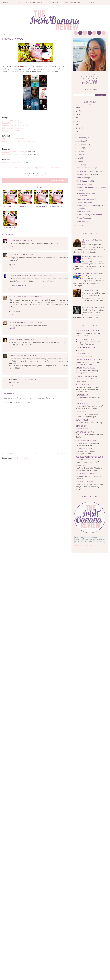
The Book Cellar (84, 412)
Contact (92, 3)
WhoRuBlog (82, 403)
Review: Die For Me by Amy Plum (90, 171)
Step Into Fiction (84, 449)
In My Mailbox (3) (84, 178)
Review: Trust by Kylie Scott (94, 307)
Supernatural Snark (86, 474)
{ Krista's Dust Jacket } (86, 440)
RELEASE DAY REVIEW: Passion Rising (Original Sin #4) (87, 444)
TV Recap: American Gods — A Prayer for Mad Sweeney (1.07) (87, 461)
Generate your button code (84, 545)
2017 (78, 111)
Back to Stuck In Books (84, 356)
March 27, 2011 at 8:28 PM (32, 297)
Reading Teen (82, 420)
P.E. (10, 240)
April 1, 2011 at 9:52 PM (27, 379)
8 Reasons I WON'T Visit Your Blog (89, 423)
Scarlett (11, 339)
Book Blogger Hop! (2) (86, 181)
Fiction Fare (82, 395)
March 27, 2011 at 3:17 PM (23, 254)
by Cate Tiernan (11, 131)
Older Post (63, 453)
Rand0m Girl (22, 286)
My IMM (12, 328)
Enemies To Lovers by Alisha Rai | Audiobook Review (88, 335)
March (80, 165)
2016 (78, 114)
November (82, 138)
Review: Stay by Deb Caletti (88, 174)
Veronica (12, 356)
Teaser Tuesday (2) (85, 202)
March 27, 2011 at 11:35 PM (26, 339)
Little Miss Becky (15, 297)
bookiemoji (81, 465)
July (79, 151)
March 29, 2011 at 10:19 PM (26, 356)
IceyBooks (81, 426)
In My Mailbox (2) (84, 211)
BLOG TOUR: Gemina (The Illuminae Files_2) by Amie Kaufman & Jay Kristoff (89, 487)
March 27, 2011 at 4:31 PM (42, 276)
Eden (11, 254)
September (82, 144)
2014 (78, 121)
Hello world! (80, 350)
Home (6, 3)
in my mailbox (38, 176)
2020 (78, 107)
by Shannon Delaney (14, 152)
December (82, 134)
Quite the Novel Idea (86, 348)
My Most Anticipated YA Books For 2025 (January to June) (89, 363)
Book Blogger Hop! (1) (86, 184)
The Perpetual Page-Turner (89, 360)
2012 (78, 128)
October (81, 141)
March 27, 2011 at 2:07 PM (22, 240)
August (81, 148)
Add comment (8, 393)
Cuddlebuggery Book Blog (89, 457)
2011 (78, 131)
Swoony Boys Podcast (87, 376)
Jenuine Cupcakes (84, 482)
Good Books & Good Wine (88, 331)
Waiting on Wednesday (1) (87, 199)
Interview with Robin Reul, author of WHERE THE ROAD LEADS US (89, 407)
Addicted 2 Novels (85, 432)
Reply (11, 247)
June (79, 155)
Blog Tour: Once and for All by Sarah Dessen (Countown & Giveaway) (89, 469)
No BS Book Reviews (85, 339)
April (80, 161)
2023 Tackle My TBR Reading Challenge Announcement (87, 372)
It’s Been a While (82, 429)
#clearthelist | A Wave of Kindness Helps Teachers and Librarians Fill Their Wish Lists (89, 389)
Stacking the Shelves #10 (93, 273)
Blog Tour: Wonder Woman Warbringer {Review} (86, 452)
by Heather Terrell (14, 154)
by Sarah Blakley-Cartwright (19, 141)
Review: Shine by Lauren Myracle (90, 215)
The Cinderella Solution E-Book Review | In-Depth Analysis (87, 415)
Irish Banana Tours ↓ (73, 3)
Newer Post (8, 453)
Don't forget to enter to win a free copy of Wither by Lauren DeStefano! (35, 167)
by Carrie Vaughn (11, 120)
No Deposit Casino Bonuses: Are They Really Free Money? (88, 343)
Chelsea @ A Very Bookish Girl (20, 276)
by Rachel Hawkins (13, 123)
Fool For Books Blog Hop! (87, 168)
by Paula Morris (11, 162)
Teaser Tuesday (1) (85, 218)
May (79, 158)
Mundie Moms (82, 385)
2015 (78, 118)
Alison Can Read (15, 322)
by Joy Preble (15, 125)
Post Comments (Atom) (22, 458)
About (17, 3)
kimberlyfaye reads (85, 368)
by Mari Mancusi (14, 138)
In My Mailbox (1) (84, 221)
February (81, 225)
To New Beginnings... (91, 290)
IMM (13, 265)
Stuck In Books (83, 354)
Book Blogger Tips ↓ (35, 3)
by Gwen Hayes (13, 128)
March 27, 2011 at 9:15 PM (31, 322)
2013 (78, 124)
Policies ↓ (54, 3)
